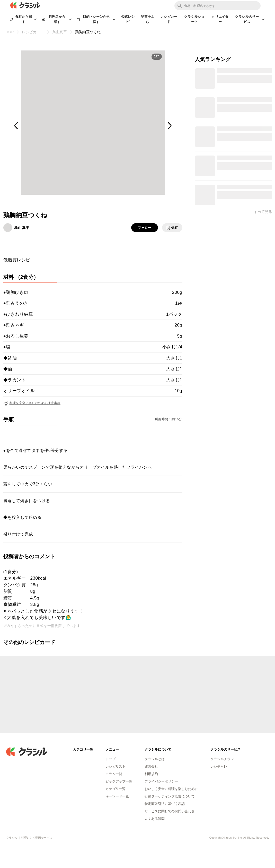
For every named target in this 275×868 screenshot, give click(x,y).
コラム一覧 (114, 774)
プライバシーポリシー (161, 781)
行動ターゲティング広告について (170, 796)
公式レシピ (128, 19)
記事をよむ (148, 19)
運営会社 (151, 766)
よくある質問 (155, 819)
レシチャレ (219, 766)
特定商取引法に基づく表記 (165, 804)
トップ (110, 759)
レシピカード (169, 19)
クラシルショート (194, 19)
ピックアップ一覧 (119, 781)
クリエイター (220, 19)
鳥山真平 (22, 228)
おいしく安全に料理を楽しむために (171, 789)
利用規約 (151, 774)
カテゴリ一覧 (116, 789)
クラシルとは (155, 759)
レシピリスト (116, 766)
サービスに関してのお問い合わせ (170, 811)
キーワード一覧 (117, 796)
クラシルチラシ (222, 759)
